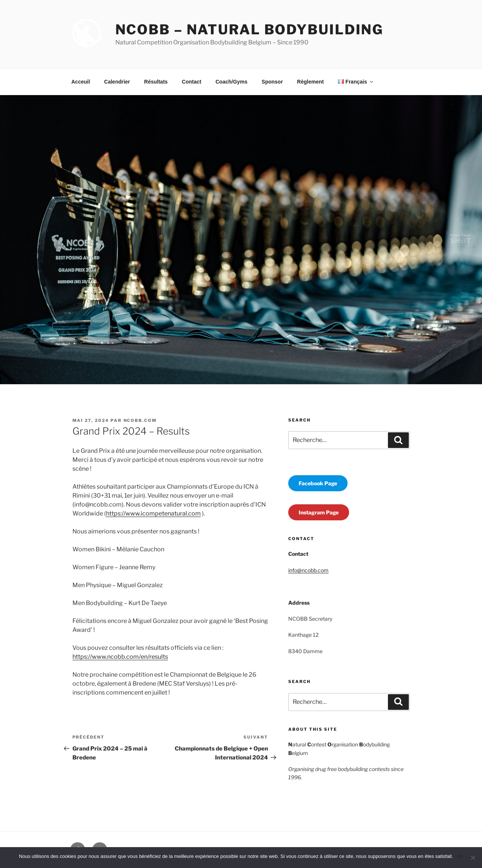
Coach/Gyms (231, 82)
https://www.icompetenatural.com (153, 513)
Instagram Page (319, 512)
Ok (460, 856)
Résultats (156, 82)
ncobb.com (140, 420)
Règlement (311, 82)
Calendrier (117, 82)
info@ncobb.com (308, 570)
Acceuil (81, 82)
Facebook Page (318, 483)
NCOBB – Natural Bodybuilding (250, 29)
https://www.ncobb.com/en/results (120, 657)
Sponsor (272, 82)
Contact (192, 82)
